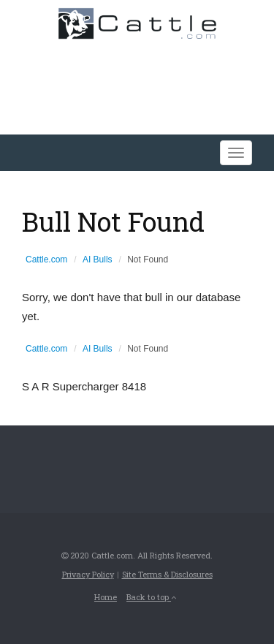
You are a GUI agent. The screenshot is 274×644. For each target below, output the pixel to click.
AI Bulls (98, 260)
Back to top (151, 597)
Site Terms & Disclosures (167, 574)
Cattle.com (46, 260)
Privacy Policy (88, 574)
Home (106, 597)
